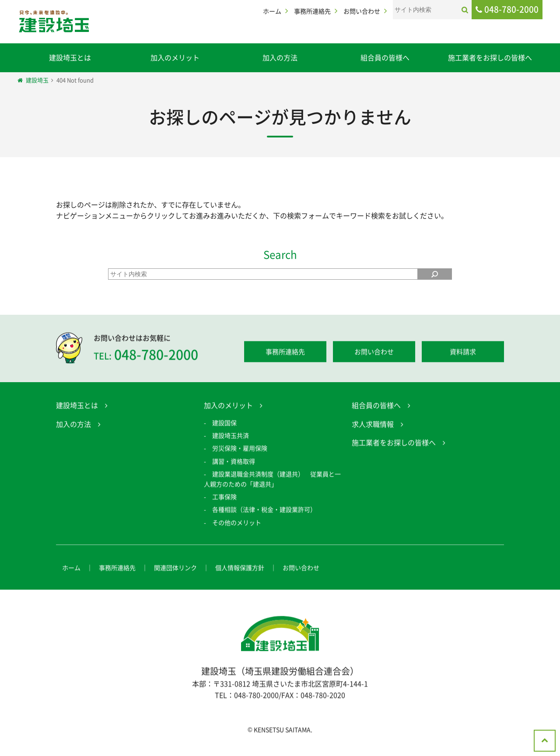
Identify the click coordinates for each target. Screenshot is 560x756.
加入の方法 (280, 57)
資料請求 (463, 353)
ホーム (272, 11)
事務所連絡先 (312, 11)
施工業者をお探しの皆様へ (490, 57)
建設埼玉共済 (231, 436)
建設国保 (224, 424)
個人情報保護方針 (240, 569)
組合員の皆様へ (385, 57)
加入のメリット (175, 57)
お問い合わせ (362, 11)
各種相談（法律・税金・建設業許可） (264, 511)
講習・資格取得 (234, 462)
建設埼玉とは (70, 57)
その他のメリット (237, 524)
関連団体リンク (175, 569)
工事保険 (224, 498)
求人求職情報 (373, 425)
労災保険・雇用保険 (240, 450)
